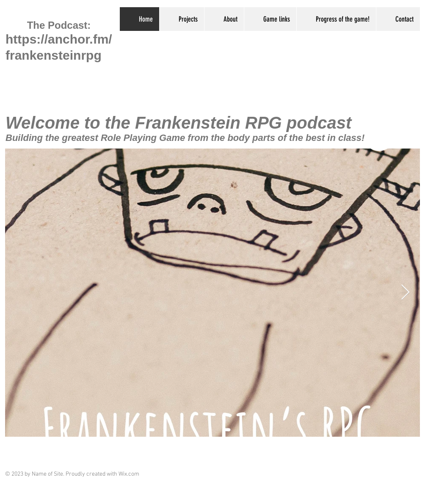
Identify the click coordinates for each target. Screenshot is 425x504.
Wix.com (129, 474)
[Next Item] (405, 293)
